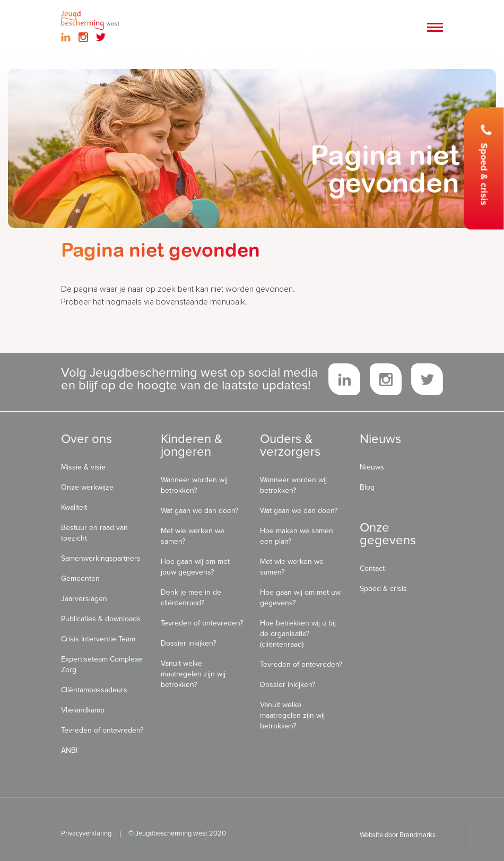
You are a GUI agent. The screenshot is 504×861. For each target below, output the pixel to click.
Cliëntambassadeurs (94, 690)
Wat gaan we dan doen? (199, 511)
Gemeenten (80, 579)
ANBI (69, 750)
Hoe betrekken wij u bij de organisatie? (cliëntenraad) (298, 634)
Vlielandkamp (83, 710)
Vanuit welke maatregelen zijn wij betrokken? (193, 674)
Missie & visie (83, 467)
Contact (372, 568)
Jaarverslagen (84, 599)
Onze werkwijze (87, 487)
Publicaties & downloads (101, 619)
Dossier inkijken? (188, 643)
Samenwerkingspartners (101, 558)
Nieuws (372, 467)
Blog (367, 487)
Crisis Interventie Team (98, 639)
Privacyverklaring (86, 833)
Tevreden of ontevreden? (102, 730)
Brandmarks (418, 835)
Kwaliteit (74, 507)
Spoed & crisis (485, 165)
